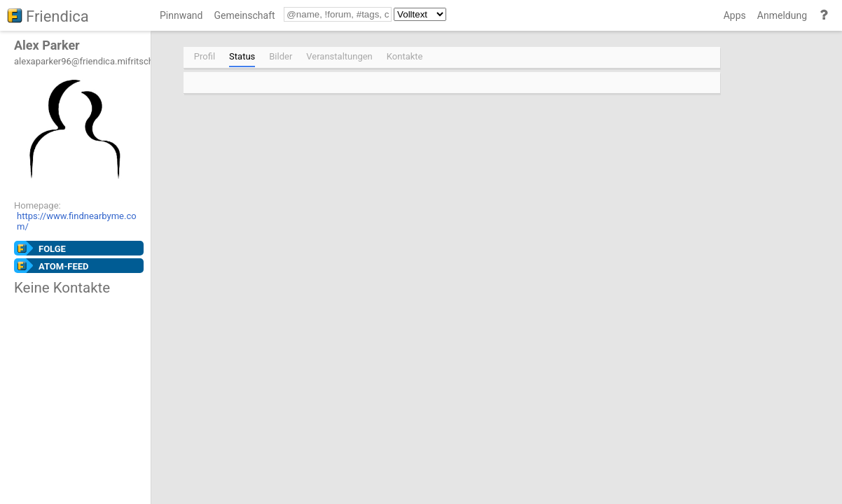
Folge (52, 249)
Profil (205, 56)
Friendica (57, 16)
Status (242, 56)
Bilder (281, 56)
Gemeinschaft (244, 15)
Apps (735, 15)
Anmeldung (782, 15)
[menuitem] (181, 18)
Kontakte (405, 56)
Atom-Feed (64, 266)
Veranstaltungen (339, 56)
